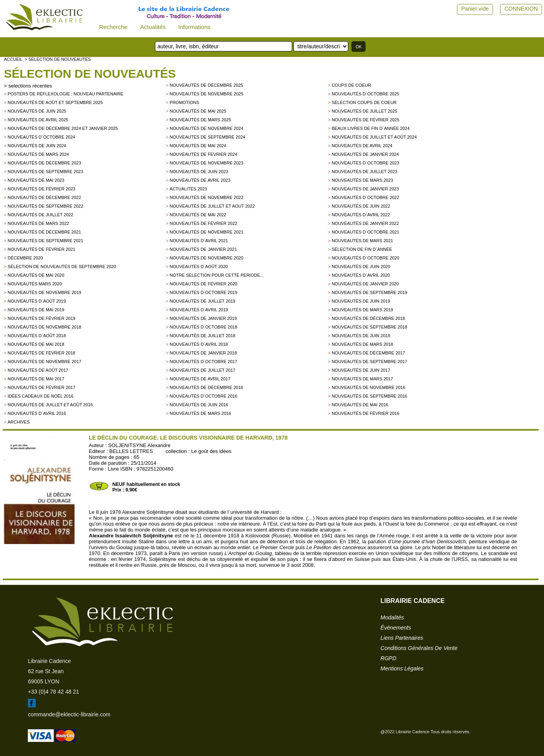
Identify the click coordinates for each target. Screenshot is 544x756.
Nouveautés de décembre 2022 (44, 197)
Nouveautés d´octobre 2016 (204, 396)
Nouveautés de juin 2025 (37, 111)
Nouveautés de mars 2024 (38, 154)
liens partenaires (402, 638)
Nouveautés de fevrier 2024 (204, 154)
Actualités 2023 (188, 189)
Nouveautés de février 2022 (204, 223)
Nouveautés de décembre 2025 (207, 85)
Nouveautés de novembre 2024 (207, 128)
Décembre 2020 (25, 258)
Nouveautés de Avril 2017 (200, 379)
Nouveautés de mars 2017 (363, 379)
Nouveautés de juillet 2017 (203, 370)
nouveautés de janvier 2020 (365, 284)
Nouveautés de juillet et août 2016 (50, 405)
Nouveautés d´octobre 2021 (366, 232)
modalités (392, 617)
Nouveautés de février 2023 (41, 189)
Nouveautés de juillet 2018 (203, 336)
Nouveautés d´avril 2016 (37, 413)
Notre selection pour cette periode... (217, 275)
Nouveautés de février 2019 (41, 318)
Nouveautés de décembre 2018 (368, 318)
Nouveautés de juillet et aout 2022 (212, 206)
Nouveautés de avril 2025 (38, 120)
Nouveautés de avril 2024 (362, 146)
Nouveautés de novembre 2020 (207, 258)
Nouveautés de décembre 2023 (44, 163)
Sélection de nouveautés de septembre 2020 (62, 267)
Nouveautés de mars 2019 (363, 310)
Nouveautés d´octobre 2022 (366, 197)
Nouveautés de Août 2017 (38, 370)
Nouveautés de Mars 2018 (363, 344)
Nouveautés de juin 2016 (199, 405)
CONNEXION (521, 9)
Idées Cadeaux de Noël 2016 (40, 396)
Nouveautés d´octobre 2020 (366, 258)
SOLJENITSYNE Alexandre (139, 445)
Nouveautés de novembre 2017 (44, 362)
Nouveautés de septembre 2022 (45, 206)
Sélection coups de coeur (364, 102)
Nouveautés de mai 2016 (360, 405)
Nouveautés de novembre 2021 (207, 232)
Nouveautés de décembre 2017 (368, 353)
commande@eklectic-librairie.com (69, 714)
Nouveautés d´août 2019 (36, 301)
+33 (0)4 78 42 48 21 (53, 692)
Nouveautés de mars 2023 (363, 180)
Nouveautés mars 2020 (35, 284)
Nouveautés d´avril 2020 (361, 275)
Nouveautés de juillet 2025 (365, 111)
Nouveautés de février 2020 (204, 284)
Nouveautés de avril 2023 (200, 180)
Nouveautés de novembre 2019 (44, 292)
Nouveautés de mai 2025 (198, 111)
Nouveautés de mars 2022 (38, 223)
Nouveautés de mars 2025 (201, 120)
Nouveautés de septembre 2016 (370, 396)
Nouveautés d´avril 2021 (199, 241)
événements (396, 628)
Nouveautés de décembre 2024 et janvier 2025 (63, 128)
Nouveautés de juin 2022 (361, 206)
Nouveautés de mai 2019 (36, 310)
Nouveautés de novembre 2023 (207, 163)
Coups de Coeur (351, 85)
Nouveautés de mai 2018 (36, 344)
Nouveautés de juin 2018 (361, 336)
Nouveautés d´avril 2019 (199, 310)
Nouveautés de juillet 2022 (40, 215)
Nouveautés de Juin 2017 (361, 370)
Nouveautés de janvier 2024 (365, 154)
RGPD (388, 658)
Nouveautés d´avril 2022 (361, 215)
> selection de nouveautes (58, 59)
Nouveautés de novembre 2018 (44, 327)
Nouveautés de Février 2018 (41, 353)
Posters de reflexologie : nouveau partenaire (65, 94)
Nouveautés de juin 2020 (361, 267)
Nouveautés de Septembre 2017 (370, 362)
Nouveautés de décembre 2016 (207, 387)
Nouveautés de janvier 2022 (365, 223)
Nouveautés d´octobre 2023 (366, 163)
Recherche (114, 27)
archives (18, 422)
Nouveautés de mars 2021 (363, 241)
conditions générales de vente (419, 648)
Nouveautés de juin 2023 (199, 172)
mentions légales (402, 668)
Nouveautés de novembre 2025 (207, 94)
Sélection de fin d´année (362, 249)
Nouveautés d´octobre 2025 (366, 94)
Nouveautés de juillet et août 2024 (374, 137)
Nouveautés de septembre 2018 (370, 327)
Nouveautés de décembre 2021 (44, 232)
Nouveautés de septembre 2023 (45, 172)
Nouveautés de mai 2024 (198, 146)
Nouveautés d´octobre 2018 (204, 327)
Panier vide (475, 9)
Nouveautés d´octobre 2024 (41, 137)
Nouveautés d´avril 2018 (199, 344)
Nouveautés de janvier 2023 (365, 189)
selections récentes (30, 86)
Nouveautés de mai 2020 (36, 275)
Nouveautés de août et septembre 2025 (55, 102)
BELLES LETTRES (131, 451)
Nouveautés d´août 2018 (36, 336)
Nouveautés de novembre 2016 (369, 387)
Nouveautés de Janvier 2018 (203, 353)
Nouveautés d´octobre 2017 (204, 362)
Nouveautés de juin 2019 (361, 301)
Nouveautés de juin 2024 (37, 146)
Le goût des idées (211, 451)
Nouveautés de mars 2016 (201, 413)
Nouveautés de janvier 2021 (203, 249)
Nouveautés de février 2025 (366, 120)
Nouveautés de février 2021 (41, 249)
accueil (13, 59)
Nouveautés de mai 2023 (36, 180)
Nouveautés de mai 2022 (198, 215)
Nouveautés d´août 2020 (199, 267)
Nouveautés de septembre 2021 (45, 241)
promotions (185, 102)
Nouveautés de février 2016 (366, 413)
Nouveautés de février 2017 (41, 387)
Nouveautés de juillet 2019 (203, 301)
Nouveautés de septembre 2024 (208, 137)
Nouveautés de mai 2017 (36, 379)
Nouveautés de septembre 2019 (370, 292)
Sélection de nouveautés (90, 74)
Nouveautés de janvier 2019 (203, 318)
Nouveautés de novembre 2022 (207, 197)
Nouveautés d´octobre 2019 (204, 292)
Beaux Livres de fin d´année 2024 (371, 128)
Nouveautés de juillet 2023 (365, 172)
